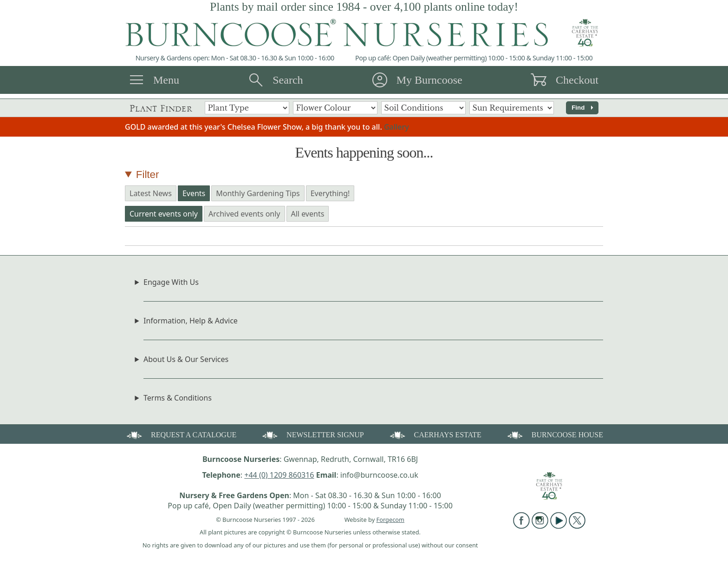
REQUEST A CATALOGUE (181, 434)
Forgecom (390, 520)
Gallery (396, 127)
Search (288, 80)
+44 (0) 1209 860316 (279, 475)
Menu (166, 80)
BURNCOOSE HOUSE (554, 434)
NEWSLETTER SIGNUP (312, 434)
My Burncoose (429, 80)
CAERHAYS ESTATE (435, 434)
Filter (148, 174)
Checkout (577, 80)
